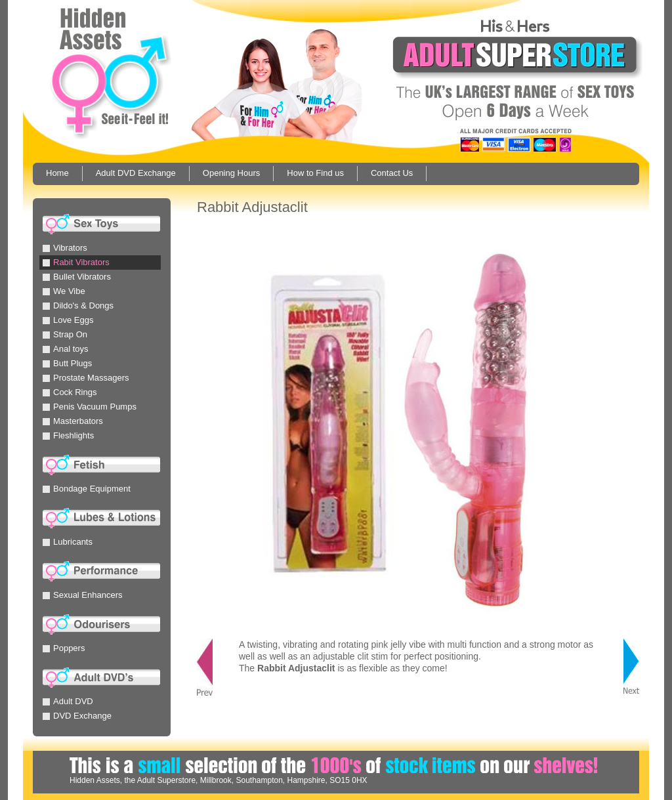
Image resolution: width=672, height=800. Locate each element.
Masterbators (73, 421)
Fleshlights (68, 435)
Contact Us (392, 173)
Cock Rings (70, 392)
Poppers (64, 648)
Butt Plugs (67, 363)
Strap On (65, 334)
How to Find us (315, 173)
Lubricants (68, 542)
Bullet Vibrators (77, 277)
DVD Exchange (77, 716)
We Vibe (64, 291)
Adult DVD (68, 701)
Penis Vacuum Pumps (90, 407)
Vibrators (65, 248)
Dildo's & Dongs (78, 305)
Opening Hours (231, 173)
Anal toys (65, 349)
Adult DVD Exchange (136, 173)
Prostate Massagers (86, 378)
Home (57, 173)
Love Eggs (68, 320)
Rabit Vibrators (76, 262)
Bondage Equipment (87, 489)
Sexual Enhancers (83, 595)
